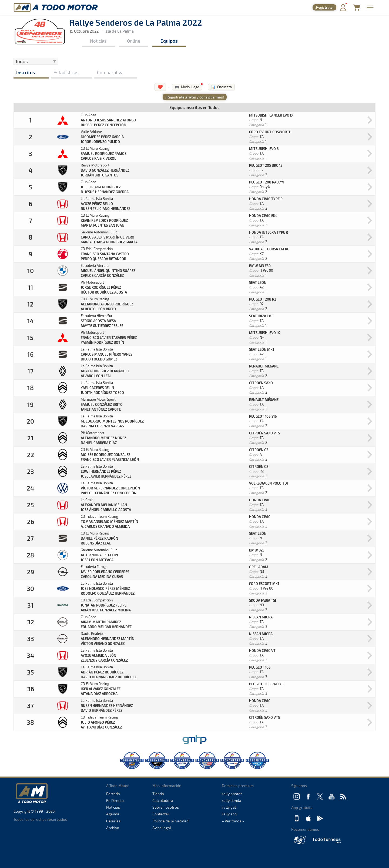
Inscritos (26, 72)
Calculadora (163, 800)
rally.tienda (232, 800)
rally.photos (232, 794)
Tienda (158, 794)
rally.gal (229, 807)
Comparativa (110, 72)
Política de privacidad (170, 821)
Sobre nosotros (166, 807)
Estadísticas (66, 72)
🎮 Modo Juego (187, 87)
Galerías (113, 821)
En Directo (115, 800)
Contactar (161, 814)
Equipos (169, 41)
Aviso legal (162, 828)
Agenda (113, 814)
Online (134, 41)
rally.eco (229, 814)
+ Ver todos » (233, 821)
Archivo (113, 828)
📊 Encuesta (221, 87)
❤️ (160, 87)
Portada (113, 794)
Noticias (98, 41)
